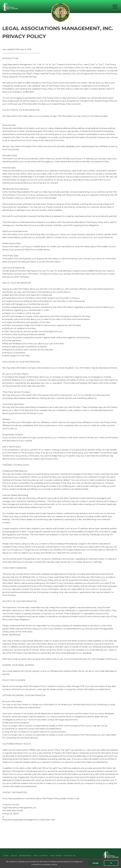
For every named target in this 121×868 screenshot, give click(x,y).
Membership (25, 856)
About (14, 856)
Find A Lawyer (40, 856)
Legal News (56, 856)
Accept (95, 863)
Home (6, 856)
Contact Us (69, 856)
